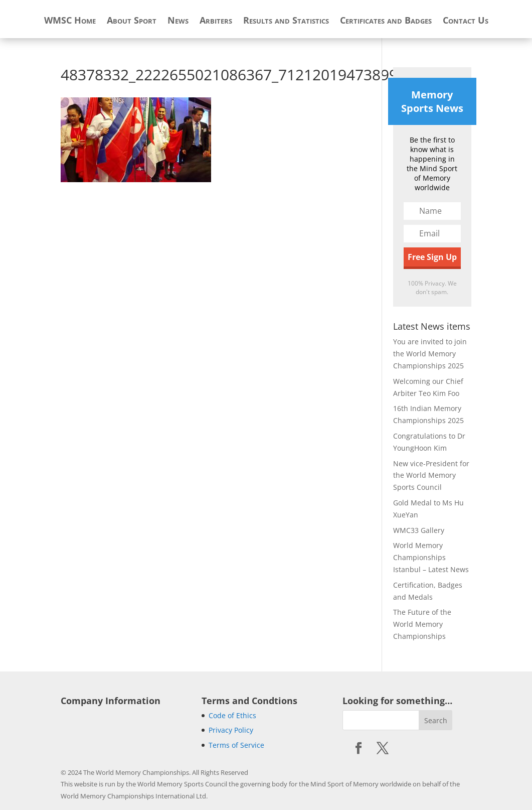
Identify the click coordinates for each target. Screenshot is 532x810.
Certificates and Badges (386, 21)
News (178, 21)
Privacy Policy (231, 730)
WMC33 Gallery (419, 530)
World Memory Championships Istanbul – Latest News (431, 557)
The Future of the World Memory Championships (422, 624)
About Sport (132, 21)
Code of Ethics (232, 715)
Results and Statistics (286, 21)
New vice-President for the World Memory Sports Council (431, 476)
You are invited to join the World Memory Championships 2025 (430, 354)
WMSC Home (70, 21)
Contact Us (466, 21)
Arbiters (216, 21)
